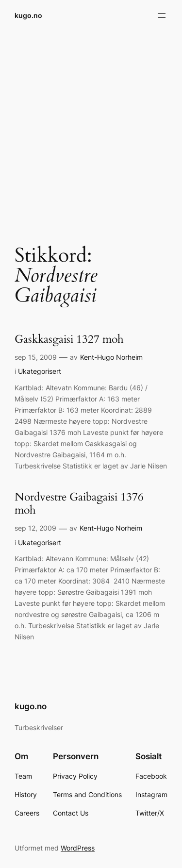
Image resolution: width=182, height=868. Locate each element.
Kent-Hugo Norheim (111, 357)
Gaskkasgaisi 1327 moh (69, 340)
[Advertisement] (91, 131)
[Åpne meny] (162, 16)
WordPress (78, 848)
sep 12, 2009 (35, 528)
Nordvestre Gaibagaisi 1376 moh (79, 504)
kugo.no (28, 15)
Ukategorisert (40, 371)
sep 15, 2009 (36, 357)
